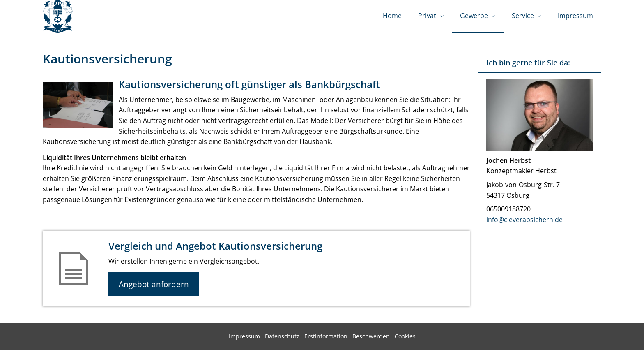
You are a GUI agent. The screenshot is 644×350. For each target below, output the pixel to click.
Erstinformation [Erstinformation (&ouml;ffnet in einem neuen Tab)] (326, 336)
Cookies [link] (405, 336)
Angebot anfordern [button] (154, 284)
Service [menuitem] (523, 16)
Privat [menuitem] (427, 16)
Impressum (244, 336)
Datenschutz (282, 336)
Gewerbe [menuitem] (474, 16)
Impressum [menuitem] (575, 16)
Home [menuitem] (392, 16)
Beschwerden (371, 336)
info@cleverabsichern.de (524, 220)
